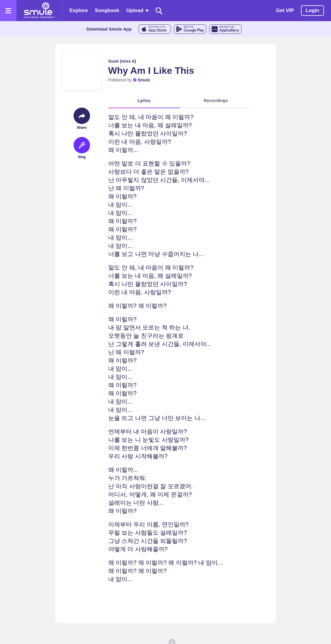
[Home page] (39, 11)
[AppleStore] (155, 29)
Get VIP (285, 10)
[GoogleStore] (190, 29)
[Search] (159, 11)
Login (312, 10)
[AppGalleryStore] (225, 29)
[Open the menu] (8, 11)
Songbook (107, 10)
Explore (79, 10)
